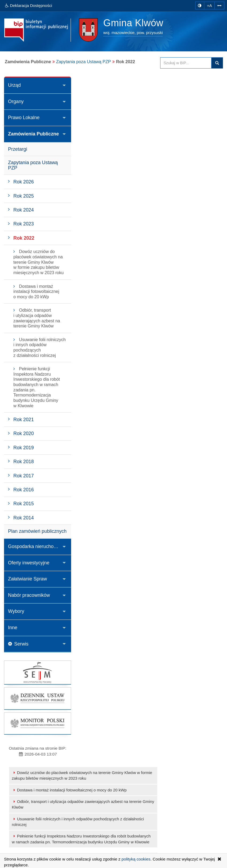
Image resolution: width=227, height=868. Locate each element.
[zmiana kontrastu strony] (199, 5)
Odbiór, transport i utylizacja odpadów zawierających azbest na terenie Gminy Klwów (145, 114)
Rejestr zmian (108, 830)
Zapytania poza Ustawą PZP (84, 62)
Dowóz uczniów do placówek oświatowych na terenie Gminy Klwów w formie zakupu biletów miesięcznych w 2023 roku (145, 85)
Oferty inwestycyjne (29, 570)
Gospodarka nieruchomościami (40, 554)
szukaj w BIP (217, 63)
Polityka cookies (110, 842)
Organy (16, 101)
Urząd (14, 85)
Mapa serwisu (108, 812)
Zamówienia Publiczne (34, 134)
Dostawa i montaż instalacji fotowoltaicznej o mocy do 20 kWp (138, 100)
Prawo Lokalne (24, 118)
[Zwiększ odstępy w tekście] (219, 5)
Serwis (18, 652)
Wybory (16, 619)
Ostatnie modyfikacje (115, 818)
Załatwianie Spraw (28, 587)
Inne (13, 635)
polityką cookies (136, 859)
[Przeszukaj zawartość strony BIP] (186, 63)
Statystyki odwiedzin (114, 836)
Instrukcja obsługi (112, 824)
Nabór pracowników (29, 603)
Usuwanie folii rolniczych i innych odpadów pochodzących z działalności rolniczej (147, 132)
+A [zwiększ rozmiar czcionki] (209, 5)
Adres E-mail (28, 836)
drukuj (210, 168)
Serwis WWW (29, 842)
